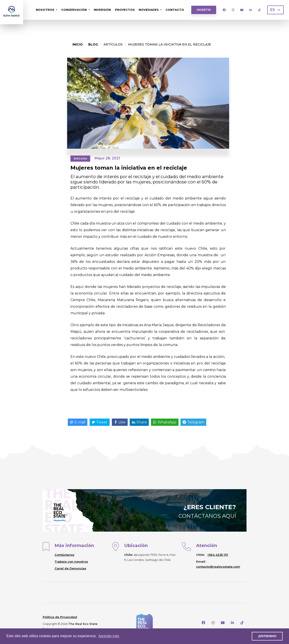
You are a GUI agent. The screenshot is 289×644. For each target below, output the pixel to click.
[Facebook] (224, 10)
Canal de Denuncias (70, 568)
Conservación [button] (74, 10)
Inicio (78, 44)
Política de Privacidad (60, 617)
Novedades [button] (149, 10)
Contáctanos (64, 555)
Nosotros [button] (46, 10)
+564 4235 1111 (218, 555)
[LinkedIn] (250, 10)
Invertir (204, 10)
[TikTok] (259, 10)
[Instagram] (233, 10)
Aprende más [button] (109, 636)
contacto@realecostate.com (218, 567)
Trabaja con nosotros (71, 562)
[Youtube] (242, 10)
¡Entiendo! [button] (267, 636)
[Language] (275, 10)
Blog (93, 44)
